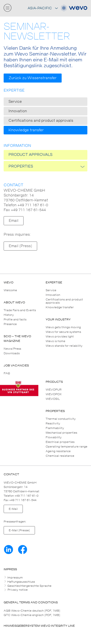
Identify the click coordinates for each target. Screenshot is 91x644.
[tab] (45, 578)
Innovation (18, 111)
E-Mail (13, 509)
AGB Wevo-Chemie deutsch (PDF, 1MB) (32, 611)
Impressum (15, 578)
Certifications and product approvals (41, 121)
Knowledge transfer (26, 130)
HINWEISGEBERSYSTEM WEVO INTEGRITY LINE (39, 626)
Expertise (14, 90)
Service (15, 102)
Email (14, 221)
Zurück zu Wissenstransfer (33, 78)
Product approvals (30, 155)
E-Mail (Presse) (19, 530)
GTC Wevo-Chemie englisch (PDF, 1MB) (32, 615)
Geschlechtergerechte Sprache (29, 586)
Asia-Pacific (43, 8)
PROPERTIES (21, 166)
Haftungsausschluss (21, 582)
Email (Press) (20, 246)
